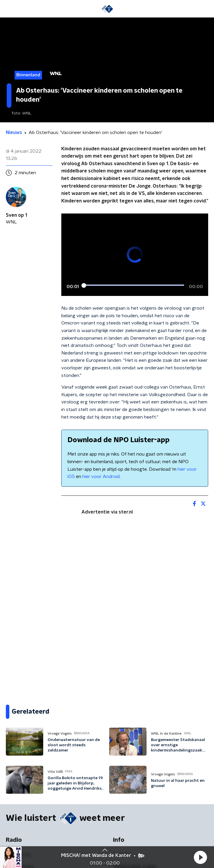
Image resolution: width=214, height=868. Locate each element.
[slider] (134, 286)
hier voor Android (101, 477)
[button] (200, 857)
